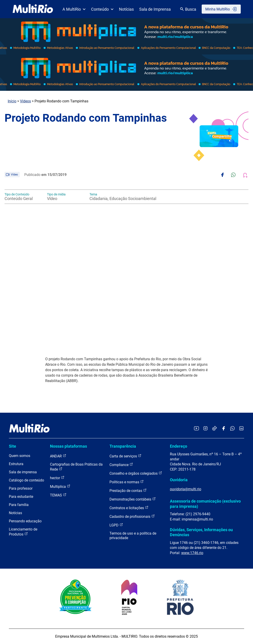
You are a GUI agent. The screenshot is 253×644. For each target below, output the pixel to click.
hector (57, 478)
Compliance (121, 465)
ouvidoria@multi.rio (186, 489)
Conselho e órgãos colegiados (136, 473)
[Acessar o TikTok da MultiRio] (215, 429)
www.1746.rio (192, 553)
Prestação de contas (128, 490)
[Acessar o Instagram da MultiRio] (205, 429)
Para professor (21, 488)
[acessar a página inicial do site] (33, 9)
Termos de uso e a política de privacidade (133, 536)
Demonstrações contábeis (133, 499)
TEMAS (58, 495)
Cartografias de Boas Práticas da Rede (76, 467)
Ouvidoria (179, 480)
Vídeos (25, 101)
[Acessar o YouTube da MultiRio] (196, 429)
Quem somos (20, 456)
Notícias (126, 9)
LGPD (116, 525)
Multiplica (60, 486)
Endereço (179, 446)
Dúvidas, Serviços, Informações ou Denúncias (201, 532)
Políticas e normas (127, 482)
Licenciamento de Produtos (23, 532)
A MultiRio (74, 9)
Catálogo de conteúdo (26, 480)
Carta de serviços (125, 456)
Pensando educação (25, 521)
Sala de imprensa (23, 472)
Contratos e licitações (129, 508)
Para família (19, 505)
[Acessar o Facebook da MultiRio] (223, 429)
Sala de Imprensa (155, 9)
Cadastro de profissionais (132, 516)
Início (12, 101)
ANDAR (58, 456)
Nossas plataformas (68, 446)
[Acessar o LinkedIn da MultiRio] (241, 429)
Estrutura (16, 464)
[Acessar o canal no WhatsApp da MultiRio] (232, 429)
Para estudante (21, 497)
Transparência (123, 446)
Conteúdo (102, 9)
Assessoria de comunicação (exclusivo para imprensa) (205, 504)
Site (12, 446)
